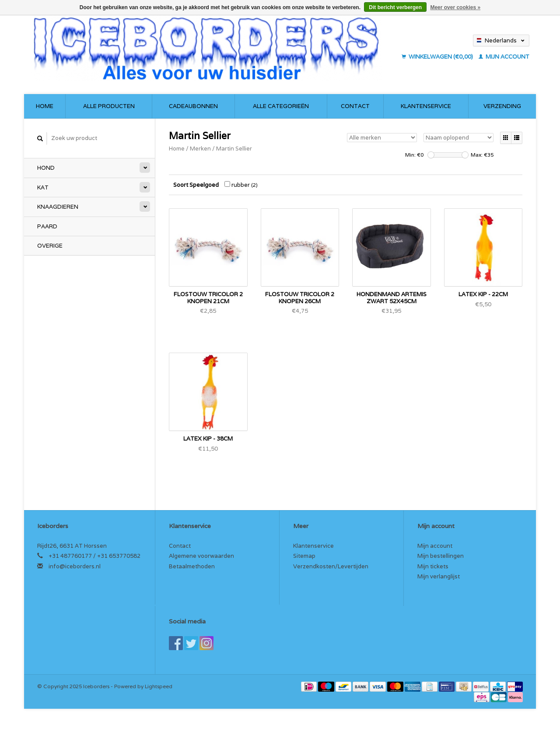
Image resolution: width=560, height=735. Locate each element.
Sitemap (304, 556)
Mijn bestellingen (441, 556)
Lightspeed (159, 686)
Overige (50, 246)
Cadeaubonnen (193, 106)
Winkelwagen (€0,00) (438, 57)
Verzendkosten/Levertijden (331, 566)
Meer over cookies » (455, 7)
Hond (46, 168)
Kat (43, 187)
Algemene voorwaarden (201, 556)
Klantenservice (426, 106)
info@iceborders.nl (75, 566)
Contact (355, 106)
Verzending (502, 106)
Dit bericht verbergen (395, 7)
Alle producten (109, 106)
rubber (241, 185)
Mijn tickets (433, 566)
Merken (200, 149)
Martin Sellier (234, 149)
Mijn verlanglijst (439, 576)
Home (45, 106)
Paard (47, 226)
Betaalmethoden (192, 566)
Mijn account (504, 57)
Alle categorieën (281, 106)
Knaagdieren (58, 207)
